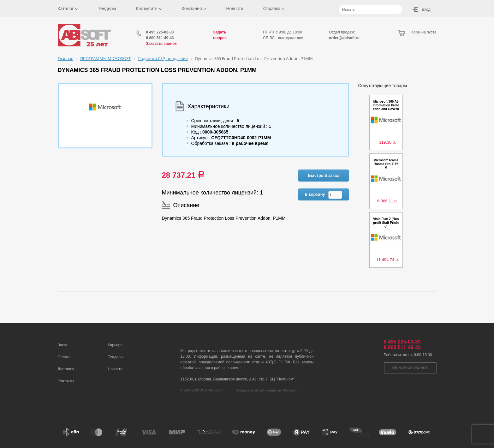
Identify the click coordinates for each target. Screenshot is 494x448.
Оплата (64, 357)
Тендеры (107, 9)
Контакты (66, 381)
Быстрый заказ (323, 175)
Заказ (63, 345)
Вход (426, 9)
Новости (235, 9)
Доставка (66, 369)
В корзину (315, 194)
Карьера (115, 345)
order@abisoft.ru (344, 38)
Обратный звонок (410, 368)
